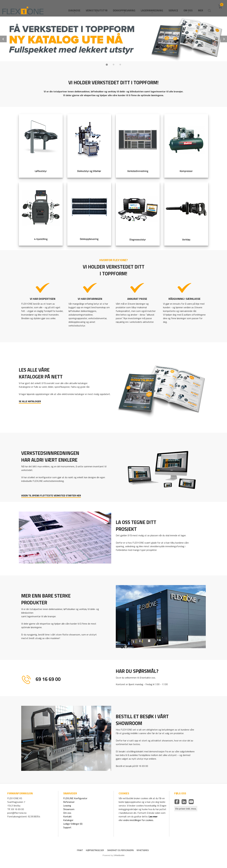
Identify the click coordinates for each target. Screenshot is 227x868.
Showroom (69, 809)
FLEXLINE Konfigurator (75, 798)
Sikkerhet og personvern (120, 850)
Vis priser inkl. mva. (186, 809)
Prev (3, 39)
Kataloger (68, 820)
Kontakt (67, 816)
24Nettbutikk (119, 855)
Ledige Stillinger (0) (73, 824)
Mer (201, 8)
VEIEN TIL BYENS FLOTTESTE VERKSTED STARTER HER (51, 495)
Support (67, 827)
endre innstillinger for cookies (138, 820)
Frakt (80, 850)
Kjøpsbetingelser (95, 850)
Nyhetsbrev (143, 850)
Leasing (67, 806)
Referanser (69, 802)
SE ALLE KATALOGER (30, 401)
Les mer (153, 816)
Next (224, 39)
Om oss (67, 813)
